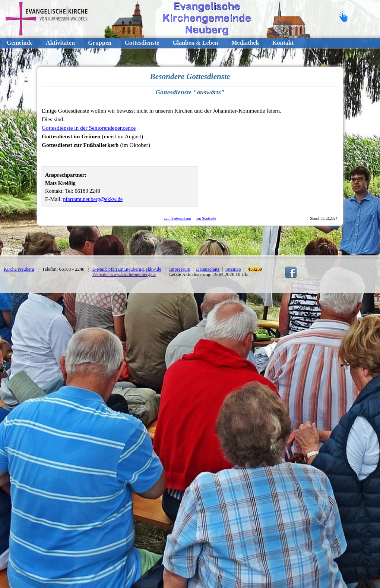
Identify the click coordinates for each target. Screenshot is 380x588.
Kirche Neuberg (19, 269)
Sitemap (233, 269)
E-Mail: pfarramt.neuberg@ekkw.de (127, 269)
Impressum (180, 269)
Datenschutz (208, 269)
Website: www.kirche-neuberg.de (124, 274)
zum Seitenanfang (177, 218)
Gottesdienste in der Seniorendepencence (89, 128)
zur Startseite (206, 218)
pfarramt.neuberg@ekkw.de (93, 199)
